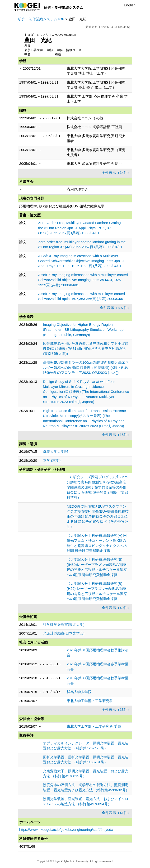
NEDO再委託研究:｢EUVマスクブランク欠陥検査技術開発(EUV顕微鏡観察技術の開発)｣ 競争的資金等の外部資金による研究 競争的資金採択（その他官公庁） (98, 517)
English (130, 5)
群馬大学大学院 (55, 451)
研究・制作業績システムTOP (41, 19)
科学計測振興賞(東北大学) (64, 624)
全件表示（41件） (116, 813)
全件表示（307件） (115, 308)
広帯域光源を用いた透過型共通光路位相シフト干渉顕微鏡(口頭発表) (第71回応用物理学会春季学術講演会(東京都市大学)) (86, 349)
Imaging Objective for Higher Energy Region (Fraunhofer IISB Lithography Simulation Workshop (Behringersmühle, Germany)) (83, 330)
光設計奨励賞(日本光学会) (64, 633)
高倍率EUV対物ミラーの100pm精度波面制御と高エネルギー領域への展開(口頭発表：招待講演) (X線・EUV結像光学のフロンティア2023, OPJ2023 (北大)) (86, 367)
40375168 (27, 846)
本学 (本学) (52, 460)
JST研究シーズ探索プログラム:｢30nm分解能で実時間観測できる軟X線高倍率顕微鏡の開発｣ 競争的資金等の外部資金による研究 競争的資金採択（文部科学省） (97, 487)
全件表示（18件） (116, 435)
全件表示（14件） (116, 172)
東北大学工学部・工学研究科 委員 (94, 726)
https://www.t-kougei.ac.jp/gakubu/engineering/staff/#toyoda (66, 830)
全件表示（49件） (116, 608)
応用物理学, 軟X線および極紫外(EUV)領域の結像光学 (62, 206)
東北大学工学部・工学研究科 (90, 701)
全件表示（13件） (116, 709)
